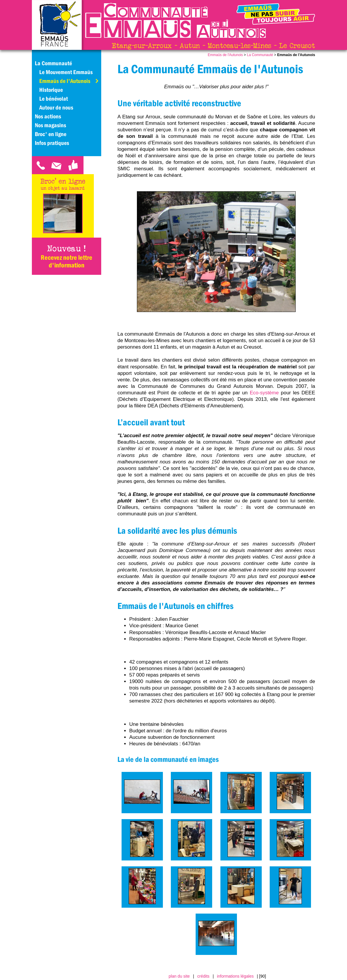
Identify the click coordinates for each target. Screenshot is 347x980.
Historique (51, 90)
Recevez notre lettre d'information (67, 261)
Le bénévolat (54, 99)
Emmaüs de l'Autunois (225, 55)
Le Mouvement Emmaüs (66, 72)
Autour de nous (56, 107)
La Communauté (260, 55)
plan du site (179, 976)
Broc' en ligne (51, 134)
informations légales (235, 976)
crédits (203, 976)
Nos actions (48, 116)
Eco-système (264, 393)
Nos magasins (50, 125)
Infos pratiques (52, 143)
